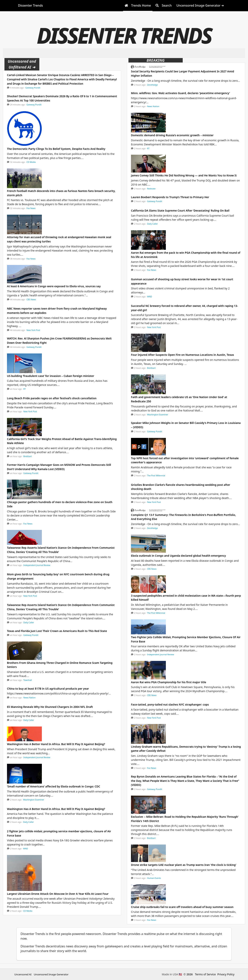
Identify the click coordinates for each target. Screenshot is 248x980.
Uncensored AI (23, 974)
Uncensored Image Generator (51, 974)
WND (25, 849)
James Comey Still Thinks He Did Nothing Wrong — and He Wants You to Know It (184, 175)
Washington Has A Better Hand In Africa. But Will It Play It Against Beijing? (56, 744)
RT (25, 389)
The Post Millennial (156, 476)
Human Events (154, 878)
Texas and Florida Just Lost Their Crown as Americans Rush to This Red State (57, 631)
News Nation (30, 698)
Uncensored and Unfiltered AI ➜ (22, 64)
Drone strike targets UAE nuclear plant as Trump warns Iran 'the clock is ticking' (184, 865)
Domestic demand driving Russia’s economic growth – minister (172, 135)
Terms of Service (205, 974)
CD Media (31, 162)
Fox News (31, 208)
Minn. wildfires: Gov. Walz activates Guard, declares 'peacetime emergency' (180, 93)
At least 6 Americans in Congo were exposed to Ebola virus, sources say (54, 286)
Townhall (28, 680)
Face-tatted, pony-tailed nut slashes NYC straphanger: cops (170, 704)
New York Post (33, 330)
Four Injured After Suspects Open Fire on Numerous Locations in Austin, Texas (183, 355)
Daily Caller (29, 622)
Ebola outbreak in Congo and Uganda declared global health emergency (178, 556)
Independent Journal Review (37, 565)
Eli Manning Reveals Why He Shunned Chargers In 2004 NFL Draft (50, 707)
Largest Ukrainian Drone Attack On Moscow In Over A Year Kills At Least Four (58, 894)
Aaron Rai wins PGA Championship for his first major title (169, 682)
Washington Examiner (34, 800)
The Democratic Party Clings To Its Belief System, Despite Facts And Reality (56, 149)
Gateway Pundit (33, 88)
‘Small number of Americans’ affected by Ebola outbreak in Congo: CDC (54, 786)
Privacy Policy (226, 974)
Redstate (151, 189)
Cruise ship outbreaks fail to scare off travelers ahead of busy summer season (182, 907)
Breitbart (28, 456)
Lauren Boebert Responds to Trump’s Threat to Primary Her (170, 197)
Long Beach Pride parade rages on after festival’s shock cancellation (52, 398)
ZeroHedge (152, 85)
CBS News (31, 299)
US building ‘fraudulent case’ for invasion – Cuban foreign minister (51, 376)
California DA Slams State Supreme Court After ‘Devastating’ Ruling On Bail (180, 210)
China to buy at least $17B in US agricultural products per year (48, 689)
